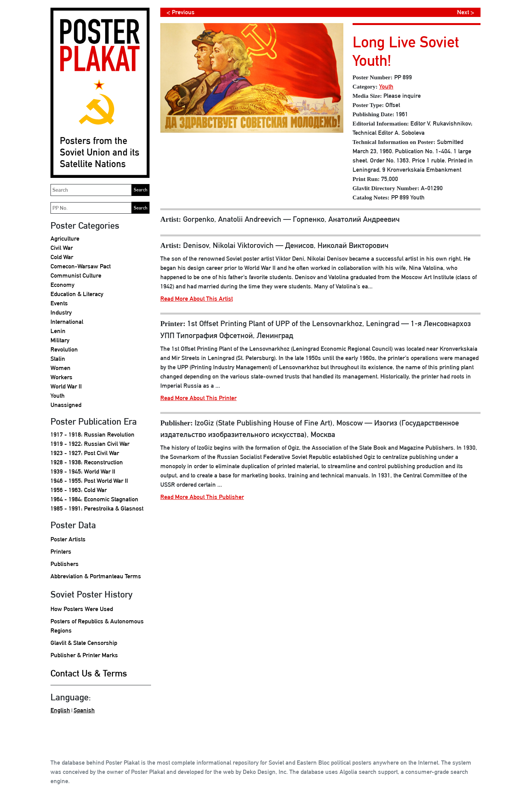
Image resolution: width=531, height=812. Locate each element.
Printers (61, 552)
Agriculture (65, 239)
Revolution (64, 349)
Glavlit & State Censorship (84, 643)
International (67, 322)
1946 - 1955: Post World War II (89, 481)
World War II (66, 386)
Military (60, 340)
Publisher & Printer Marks (84, 655)
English (60, 710)
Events (59, 303)
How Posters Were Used (82, 609)
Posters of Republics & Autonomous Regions (97, 626)
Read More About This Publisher (202, 497)
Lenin (58, 331)
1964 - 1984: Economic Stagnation (94, 499)
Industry (61, 312)
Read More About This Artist (197, 299)
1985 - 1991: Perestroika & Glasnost (97, 508)
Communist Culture (76, 275)
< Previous (181, 12)
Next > (466, 12)
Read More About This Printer (198, 398)
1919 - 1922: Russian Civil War (90, 444)
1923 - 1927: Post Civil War (85, 453)
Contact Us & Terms (89, 673)
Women (60, 368)
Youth (58, 396)
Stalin (58, 359)
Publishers (65, 564)
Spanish (84, 710)
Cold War (62, 257)
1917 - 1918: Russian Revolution (92, 434)
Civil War (62, 248)
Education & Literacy (77, 294)
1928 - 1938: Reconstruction (87, 462)
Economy (62, 285)
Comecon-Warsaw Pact (81, 266)
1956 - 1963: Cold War (79, 490)
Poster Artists (68, 539)
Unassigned (66, 405)
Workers (61, 377)
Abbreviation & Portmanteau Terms (96, 576)
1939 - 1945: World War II (83, 471)
